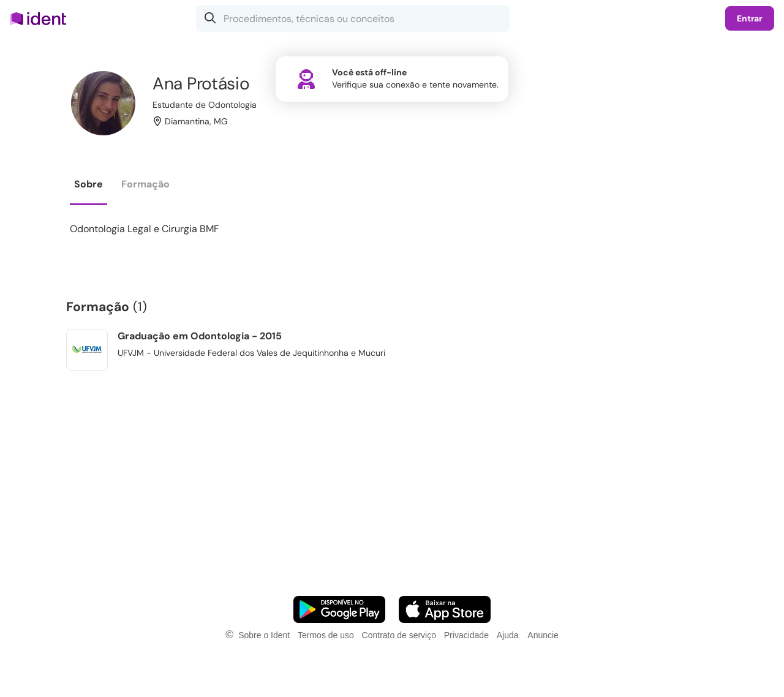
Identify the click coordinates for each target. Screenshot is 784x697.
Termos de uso (326, 635)
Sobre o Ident (264, 635)
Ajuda (508, 635)
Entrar (750, 18)
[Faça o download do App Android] (339, 609)
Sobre (89, 184)
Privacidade (466, 635)
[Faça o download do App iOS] (445, 609)
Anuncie (543, 635)
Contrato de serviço (399, 635)
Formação (145, 184)
